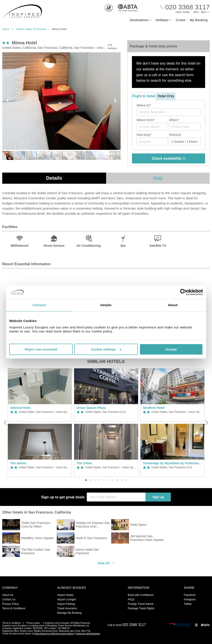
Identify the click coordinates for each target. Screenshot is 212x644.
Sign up (158, 497)
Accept (171, 349)
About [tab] (173, 305)
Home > (9, 29)
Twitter (188, 604)
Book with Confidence (141, 595)
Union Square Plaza (91, 408)
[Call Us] (185, 7)
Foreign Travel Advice (140, 604)
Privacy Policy (11, 604)
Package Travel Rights (141, 608)
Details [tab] (106, 305)
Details (54, 178)
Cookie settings (106, 349)
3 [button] (95, 480)
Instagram (190, 599)
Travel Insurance (67, 608)
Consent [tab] (39, 305)
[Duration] (152, 142)
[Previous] (6, 423)
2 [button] (91, 480)
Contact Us (9, 599)
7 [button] (113, 480)
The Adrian (18, 463)
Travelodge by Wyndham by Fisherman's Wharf (172, 463)
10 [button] (126, 480)
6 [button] (108, 480)
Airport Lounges (67, 599)
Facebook (190, 595)
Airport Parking (66, 604)
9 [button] (122, 480)
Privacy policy (33, 623)
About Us (8, 595)
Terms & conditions (12, 623)
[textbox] (171, 112)
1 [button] (86, 480)
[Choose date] (185, 127)
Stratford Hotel (154, 408)
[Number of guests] (185, 142)
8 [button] (117, 480)
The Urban (84, 463)
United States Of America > (34, 29)
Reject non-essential (41, 349)
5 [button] (104, 480)
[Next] (206, 423)
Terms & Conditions (14, 608)
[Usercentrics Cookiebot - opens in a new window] (183, 292)
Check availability (169, 158)
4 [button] (99, 480)
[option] (40, 423)
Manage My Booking (69, 613)
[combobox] (169, 112)
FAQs (131, 599)
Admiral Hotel (20, 408)
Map (158, 178)
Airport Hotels (65, 595)
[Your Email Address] (116, 497)
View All (104, 563)
